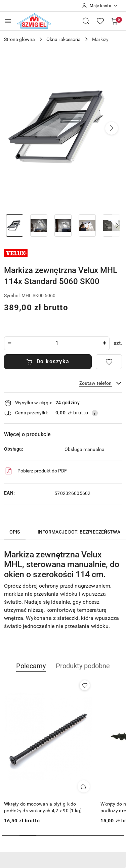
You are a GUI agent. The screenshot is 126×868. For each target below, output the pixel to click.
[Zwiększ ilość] (104, 343)
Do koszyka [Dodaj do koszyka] (48, 361)
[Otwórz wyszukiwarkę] (86, 21)
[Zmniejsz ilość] (9, 343)
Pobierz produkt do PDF (35, 471)
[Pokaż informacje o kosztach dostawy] (95, 413)
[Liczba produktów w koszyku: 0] (114, 21)
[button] (112, 128)
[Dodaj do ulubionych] (109, 362)
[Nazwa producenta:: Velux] (16, 253)
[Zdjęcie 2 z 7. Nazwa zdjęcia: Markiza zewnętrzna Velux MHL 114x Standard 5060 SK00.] (39, 225)
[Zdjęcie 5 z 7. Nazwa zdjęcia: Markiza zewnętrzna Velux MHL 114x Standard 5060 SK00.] (111, 225)
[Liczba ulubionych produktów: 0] (100, 21)
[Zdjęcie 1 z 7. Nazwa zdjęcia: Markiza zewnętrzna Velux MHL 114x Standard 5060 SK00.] (15, 225)
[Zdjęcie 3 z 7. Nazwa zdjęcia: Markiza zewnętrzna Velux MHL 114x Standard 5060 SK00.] (63, 225)
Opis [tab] (15, 532)
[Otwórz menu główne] (8, 21)
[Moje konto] (100, 6)
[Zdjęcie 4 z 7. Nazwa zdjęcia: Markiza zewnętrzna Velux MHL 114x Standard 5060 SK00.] (87, 225)
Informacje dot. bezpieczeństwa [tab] (79, 532)
